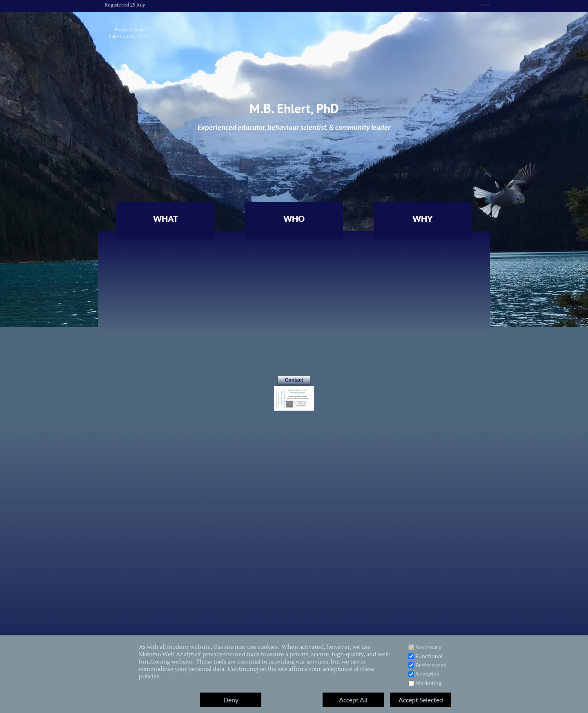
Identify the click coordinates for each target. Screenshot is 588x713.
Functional (429, 656)
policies (149, 677)
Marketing (428, 683)
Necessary (428, 647)
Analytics (427, 674)
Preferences (431, 665)
